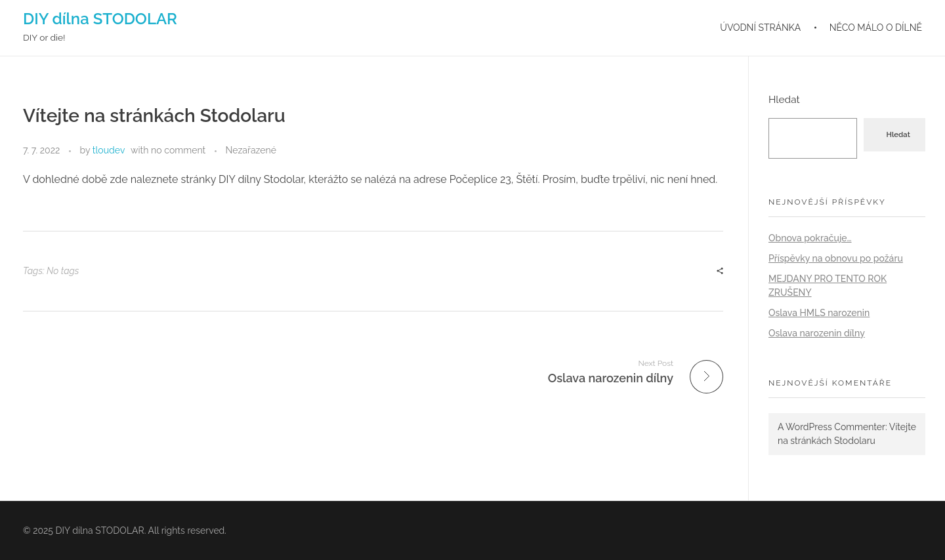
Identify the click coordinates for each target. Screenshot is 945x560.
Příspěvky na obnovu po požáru (836, 258)
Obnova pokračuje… (810, 238)
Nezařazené (251, 150)
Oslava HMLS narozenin (819, 313)
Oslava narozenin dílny (817, 333)
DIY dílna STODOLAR (100, 19)
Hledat (784, 100)
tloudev (109, 150)
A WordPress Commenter (831, 427)
